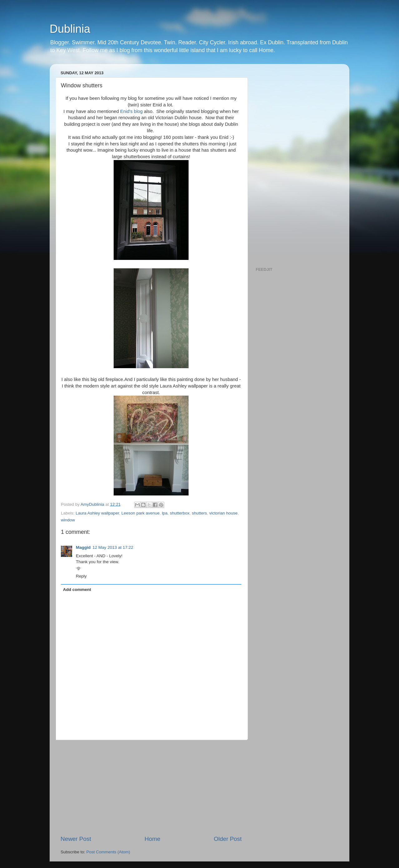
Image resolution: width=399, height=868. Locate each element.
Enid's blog (132, 111)
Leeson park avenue (140, 513)
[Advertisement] (151, 788)
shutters (199, 513)
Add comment (77, 590)
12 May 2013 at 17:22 (113, 547)
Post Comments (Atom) (108, 852)
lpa (165, 513)
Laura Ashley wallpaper (97, 513)
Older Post (228, 839)
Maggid (83, 547)
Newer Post (76, 839)
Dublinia (70, 29)
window (68, 520)
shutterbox (180, 513)
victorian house (223, 513)
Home (152, 839)
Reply (81, 576)
